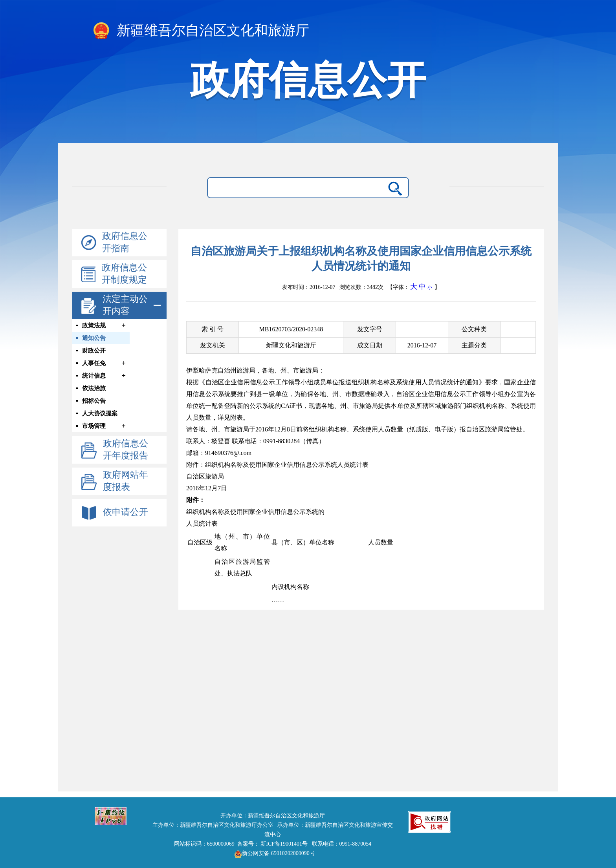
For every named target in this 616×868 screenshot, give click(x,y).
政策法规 (94, 325)
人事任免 (94, 363)
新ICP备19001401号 (284, 844)
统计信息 (94, 376)
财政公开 (94, 351)
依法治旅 (94, 388)
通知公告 (94, 338)
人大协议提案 (100, 413)
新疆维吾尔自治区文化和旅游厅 (201, 31)
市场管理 (94, 426)
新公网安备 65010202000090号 (273, 853)
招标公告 (94, 401)
